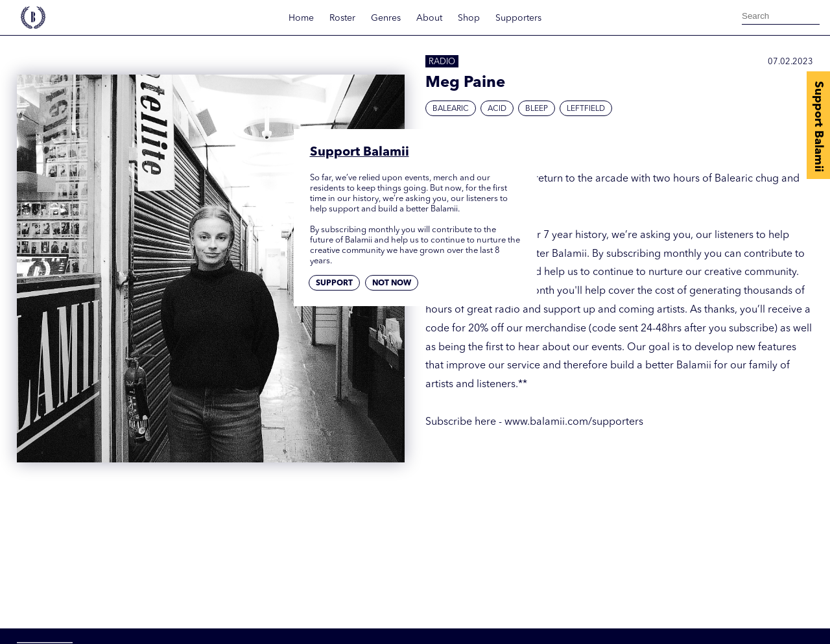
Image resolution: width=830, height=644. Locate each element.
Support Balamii (818, 126)
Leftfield (586, 109)
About (429, 18)
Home (301, 18)
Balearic (451, 109)
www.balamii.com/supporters (574, 422)
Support (334, 283)
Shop (469, 18)
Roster (342, 18)
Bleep (537, 109)
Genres (386, 18)
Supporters (518, 18)
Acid (497, 109)
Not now (392, 283)
